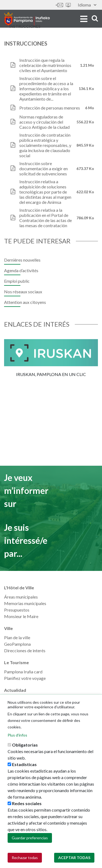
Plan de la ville (17, 637)
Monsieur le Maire (21, 616)
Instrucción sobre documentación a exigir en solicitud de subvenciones (44, 168)
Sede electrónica (68, 5)
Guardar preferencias (30, 838)
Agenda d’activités (21, 270)
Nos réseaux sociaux (23, 292)
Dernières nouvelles (22, 260)
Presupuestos (17, 610)
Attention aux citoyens (25, 302)
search (95, 18)
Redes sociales (27, 804)
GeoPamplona (17, 644)
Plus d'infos (17, 735)
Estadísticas (24, 765)
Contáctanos (59, 5)
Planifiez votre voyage (25, 678)
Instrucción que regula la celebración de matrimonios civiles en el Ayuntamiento (45, 65)
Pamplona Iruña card (23, 672)
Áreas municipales (21, 597)
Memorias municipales (25, 603)
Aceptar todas (74, 858)
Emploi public (17, 281)
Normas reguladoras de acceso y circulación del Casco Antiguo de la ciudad (44, 122)
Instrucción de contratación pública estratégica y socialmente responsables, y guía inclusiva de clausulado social (45, 145)
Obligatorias (25, 745)
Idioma (87, 5)
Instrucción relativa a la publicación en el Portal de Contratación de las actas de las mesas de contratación (46, 218)
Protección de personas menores (50, 108)
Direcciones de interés (25, 650)
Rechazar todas (25, 858)
